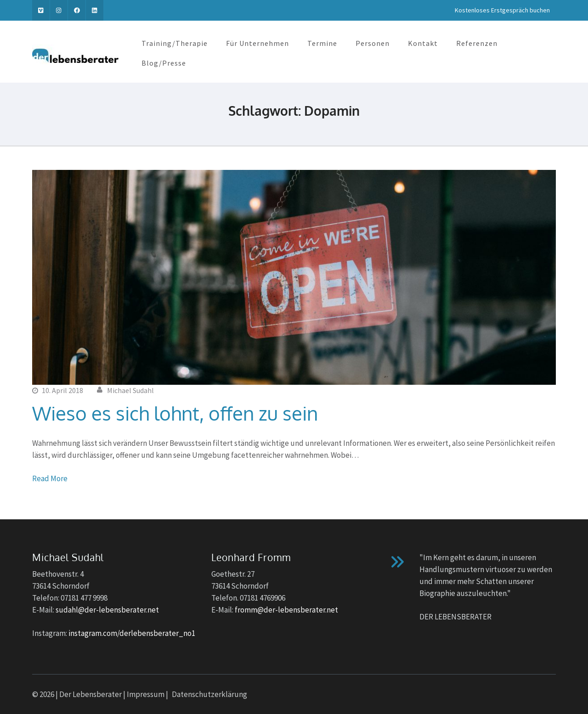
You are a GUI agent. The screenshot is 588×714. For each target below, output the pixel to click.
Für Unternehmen (257, 43)
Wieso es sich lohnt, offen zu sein (175, 413)
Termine (322, 43)
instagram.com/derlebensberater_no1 (132, 633)
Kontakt (423, 43)
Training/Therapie (175, 43)
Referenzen (477, 43)
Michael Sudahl (130, 390)
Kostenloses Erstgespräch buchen (502, 10)
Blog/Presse (164, 63)
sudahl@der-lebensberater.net (107, 610)
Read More (50, 478)
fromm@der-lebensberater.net (286, 610)
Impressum (146, 694)
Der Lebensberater (90, 694)
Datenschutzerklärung (209, 694)
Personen (373, 43)
